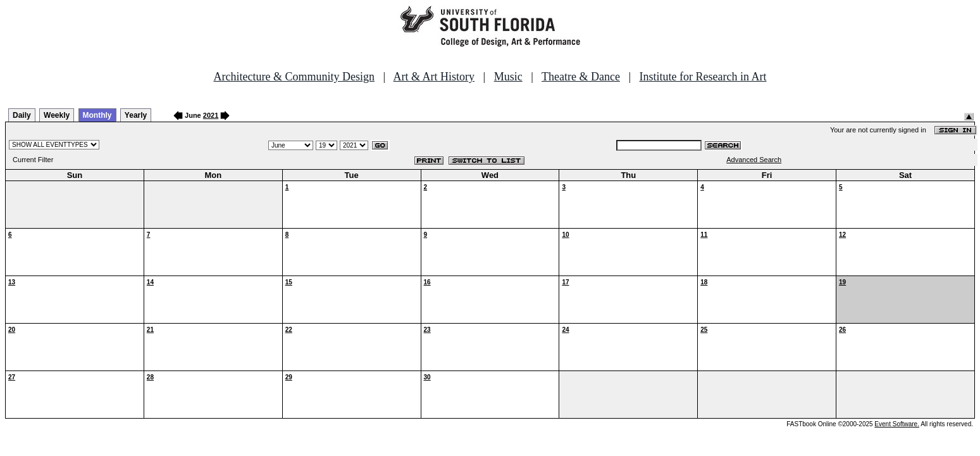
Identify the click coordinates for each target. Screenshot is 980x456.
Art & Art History (434, 77)
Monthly (97, 115)
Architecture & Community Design (294, 77)
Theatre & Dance (581, 77)
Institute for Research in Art (703, 77)
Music (508, 77)
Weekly (57, 115)
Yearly (136, 115)
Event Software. (897, 424)
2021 (211, 115)
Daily (22, 115)
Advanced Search (754, 160)
